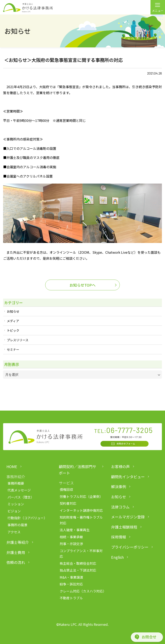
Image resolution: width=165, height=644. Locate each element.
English (117, 557)
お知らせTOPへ (82, 285)
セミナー (13, 349)
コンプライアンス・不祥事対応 (81, 553)
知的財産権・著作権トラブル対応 (81, 520)
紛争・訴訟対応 (71, 584)
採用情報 (119, 537)
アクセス (14, 532)
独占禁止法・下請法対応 (78, 570)
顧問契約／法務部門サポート (78, 470)
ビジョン (14, 511)
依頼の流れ (16, 562)
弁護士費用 (16, 552)
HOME (12, 466)
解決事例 (119, 487)
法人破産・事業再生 (75, 530)
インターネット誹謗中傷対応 (81, 510)
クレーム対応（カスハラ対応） (82, 591)
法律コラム (120, 507)
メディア (13, 321)
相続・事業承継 (71, 537)
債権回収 (66, 489)
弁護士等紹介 (18, 542)
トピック (13, 330)
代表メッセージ (19, 490)
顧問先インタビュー (128, 477)
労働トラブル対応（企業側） (81, 496)
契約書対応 (68, 503)
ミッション (16, 504)
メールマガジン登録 (128, 517)
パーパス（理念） (21, 497)
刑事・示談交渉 (71, 544)
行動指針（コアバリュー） (27, 518)
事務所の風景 (17, 525)
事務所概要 (16, 483)
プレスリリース (18, 340)
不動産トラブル (71, 598)
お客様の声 (120, 466)
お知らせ (13, 311)
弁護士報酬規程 (124, 527)
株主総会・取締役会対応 (78, 563)
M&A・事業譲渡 (71, 577)
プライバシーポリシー (130, 547)
